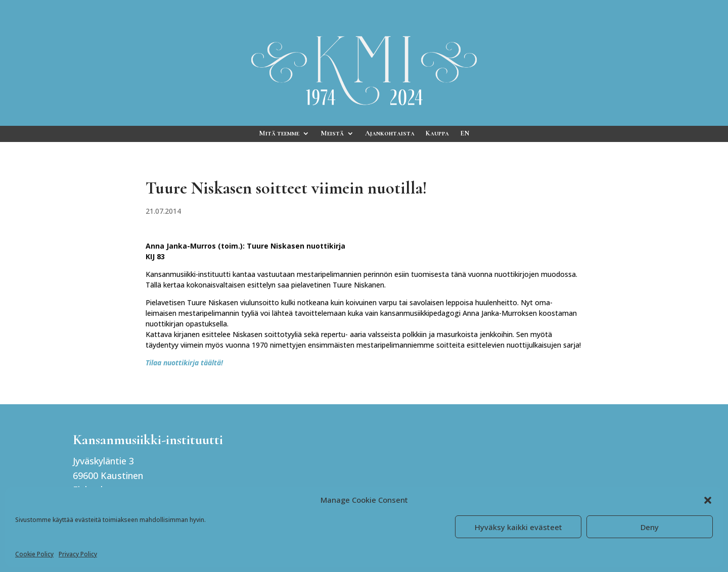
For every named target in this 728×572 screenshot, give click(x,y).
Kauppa (437, 134)
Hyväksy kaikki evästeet (518, 527)
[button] (708, 500)
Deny (650, 527)
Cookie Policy (34, 554)
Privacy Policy (78, 554)
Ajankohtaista (390, 134)
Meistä (332, 134)
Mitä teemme (279, 134)
